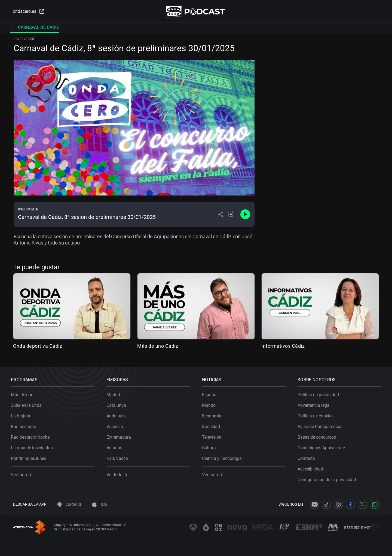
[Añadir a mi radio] (231, 216)
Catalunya (118, 403)
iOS (100, 504)
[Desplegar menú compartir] (221, 216)
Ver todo (23, 473)
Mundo (211, 403)
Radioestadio (26, 425)
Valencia (117, 425)
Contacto (308, 456)
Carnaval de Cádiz (35, 28)
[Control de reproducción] (245, 216)
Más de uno (24, 393)
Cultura (211, 446)
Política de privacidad (320, 393)
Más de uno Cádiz (158, 347)
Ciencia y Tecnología (224, 456)
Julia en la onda (28, 403)
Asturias (117, 446)
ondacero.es (26, 12)
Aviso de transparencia (322, 425)
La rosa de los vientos (34, 446)
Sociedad (213, 425)
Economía (214, 414)
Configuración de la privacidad (329, 478)
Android (69, 504)
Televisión (214, 435)
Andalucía (118, 414)
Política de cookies (318, 414)
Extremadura (121, 435)
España (211, 393)
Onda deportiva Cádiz (38, 347)
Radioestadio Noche (32, 435)
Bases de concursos (319, 435)
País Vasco (119, 456)
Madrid (115, 393)
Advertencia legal (316, 403)
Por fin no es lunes (31, 456)
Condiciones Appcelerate (323, 446)
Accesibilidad (313, 467)
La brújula (23, 414)
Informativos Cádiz (283, 347)
